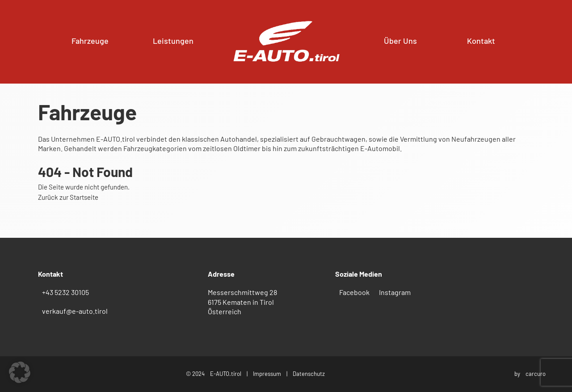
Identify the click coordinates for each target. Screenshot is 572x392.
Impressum (267, 374)
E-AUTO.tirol (226, 374)
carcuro (536, 374)
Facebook (354, 292)
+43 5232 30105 (65, 292)
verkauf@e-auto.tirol (75, 311)
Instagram (395, 292)
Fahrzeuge (90, 41)
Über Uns (400, 41)
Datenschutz (309, 374)
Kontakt (481, 41)
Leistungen (173, 41)
